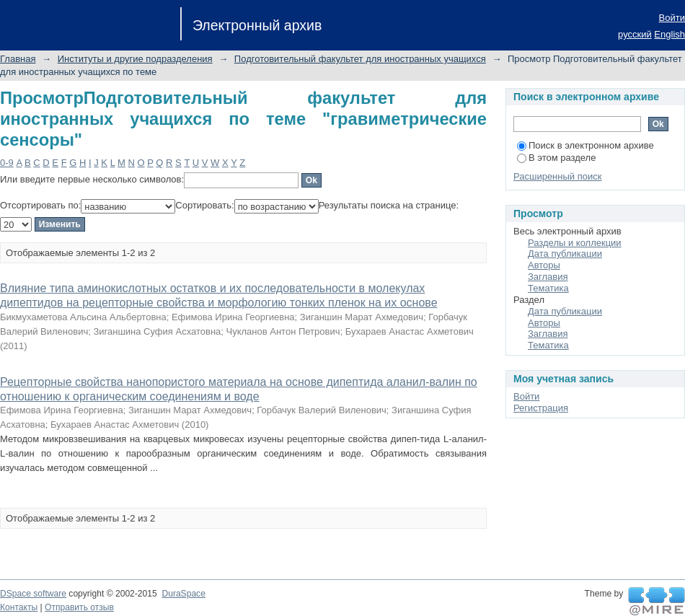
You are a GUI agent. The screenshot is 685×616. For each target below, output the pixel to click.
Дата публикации (565, 254)
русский (635, 34)
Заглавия (548, 277)
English (669, 34)
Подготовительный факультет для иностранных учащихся (360, 59)
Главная (18, 59)
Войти (672, 18)
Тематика (548, 288)
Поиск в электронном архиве (585, 145)
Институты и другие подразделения (135, 59)
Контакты (19, 607)
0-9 (7, 163)
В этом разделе (556, 158)
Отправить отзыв (79, 607)
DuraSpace (183, 594)
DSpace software (33, 594)
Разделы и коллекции (575, 243)
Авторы (544, 265)
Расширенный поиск (557, 176)
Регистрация (541, 408)
